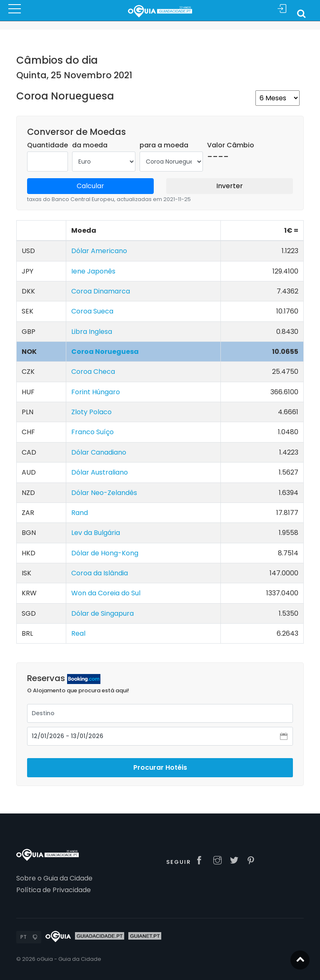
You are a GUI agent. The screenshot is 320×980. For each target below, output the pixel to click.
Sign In (282, 9)
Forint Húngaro (96, 392)
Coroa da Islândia (100, 573)
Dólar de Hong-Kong (105, 553)
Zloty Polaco (91, 412)
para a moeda (164, 145)
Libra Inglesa (92, 332)
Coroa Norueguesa (105, 352)
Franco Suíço (92, 432)
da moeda (90, 145)
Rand (80, 513)
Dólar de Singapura (102, 613)
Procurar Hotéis (160, 767)
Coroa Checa (93, 372)
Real (78, 633)
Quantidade (47, 145)
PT (24, 937)
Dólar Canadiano (99, 452)
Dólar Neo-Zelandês (104, 493)
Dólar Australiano (100, 472)
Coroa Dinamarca (101, 291)
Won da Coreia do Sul (106, 593)
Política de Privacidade (54, 890)
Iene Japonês (93, 271)
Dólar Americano (99, 251)
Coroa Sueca (92, 311)
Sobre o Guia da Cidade (54, 878)
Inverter (230, 186)
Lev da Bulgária (96, 533)
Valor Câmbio (231, 145)
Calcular (90, 186)
